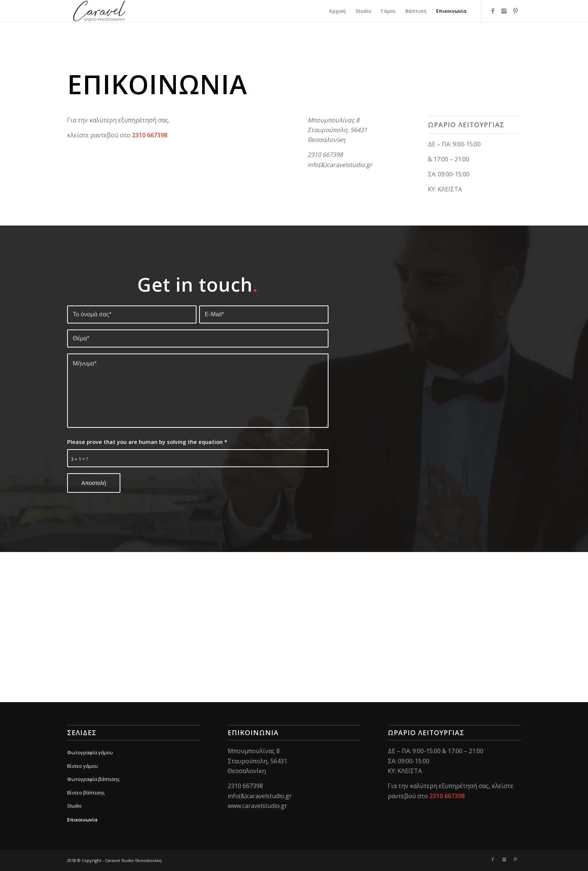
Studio (74, 806)
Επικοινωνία (82, 820)
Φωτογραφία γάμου (90, 752)
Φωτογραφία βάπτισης (93, 779)
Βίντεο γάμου (82, 766)
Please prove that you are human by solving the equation (147, 442)
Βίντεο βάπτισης (86, 793)
